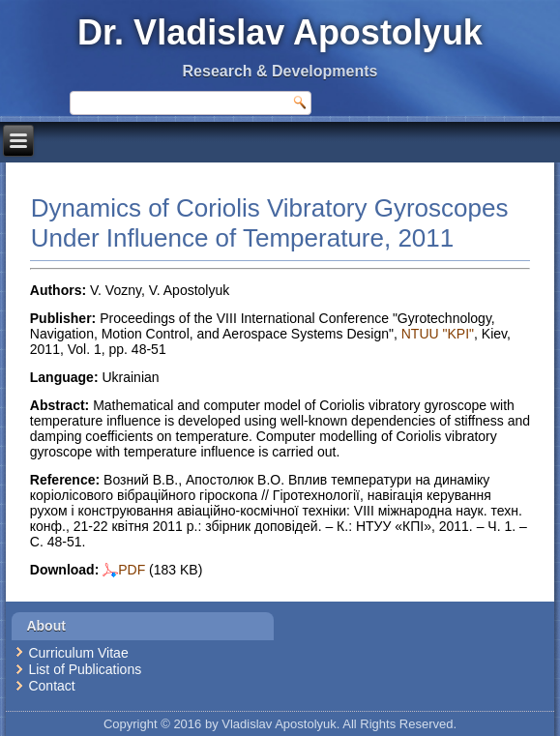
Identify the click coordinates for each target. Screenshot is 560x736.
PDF (124, 570)
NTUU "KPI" (438, 334)
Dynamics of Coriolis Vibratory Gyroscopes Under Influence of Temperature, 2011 (270, 223)
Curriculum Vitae (78, 653)
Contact (51, 686)
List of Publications (85, 669)
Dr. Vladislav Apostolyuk (280, 32)
